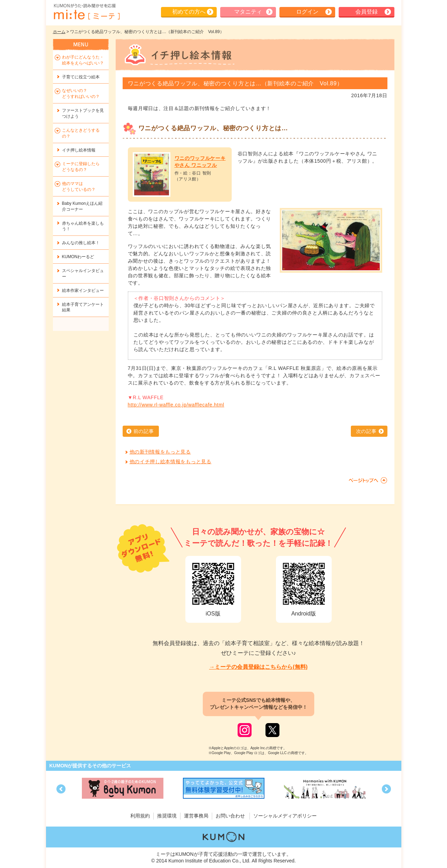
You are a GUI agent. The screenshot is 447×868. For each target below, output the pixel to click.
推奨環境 (167, 816)
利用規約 (140, 816)
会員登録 (367, 12)
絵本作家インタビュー (83, 290)
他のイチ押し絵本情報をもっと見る (171, 462)
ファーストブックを (83, 113)
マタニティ (248, 12)
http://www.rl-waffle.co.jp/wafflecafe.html (176, 405)
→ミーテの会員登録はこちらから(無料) (258, 667)
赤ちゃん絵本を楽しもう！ (83, 226)
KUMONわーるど (78, 257)
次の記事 (366, 431)
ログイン (307, 12)
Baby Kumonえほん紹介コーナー (82, 206)
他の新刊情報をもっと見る (160, 452)
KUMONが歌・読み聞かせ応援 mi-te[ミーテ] (86, 12)
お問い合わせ (230, 816)
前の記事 (144, 431)
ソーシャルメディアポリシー (285, 816)
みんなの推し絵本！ (81, 243)
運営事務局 (196, 816)
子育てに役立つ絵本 (81, 77)
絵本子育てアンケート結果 (83, 307)
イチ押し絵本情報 (79, 150)
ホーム (59, 32)
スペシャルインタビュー (83, 274)
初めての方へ (189, 12)
